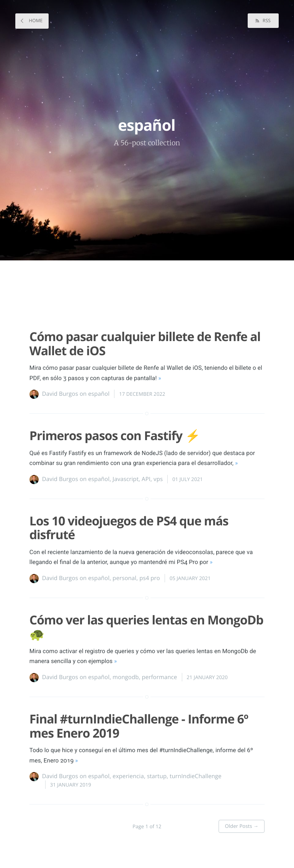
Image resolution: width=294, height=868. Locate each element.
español (99, 394)
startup (157, 776)
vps (158, 479)
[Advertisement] (143, 292)
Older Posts (242, 826)
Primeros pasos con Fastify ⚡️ (115, 436)
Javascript (126, 479)
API (146, 479)
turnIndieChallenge (195, 776)
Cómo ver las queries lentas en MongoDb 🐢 (146, 627)
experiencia (128, 776)
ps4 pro (150, 578)
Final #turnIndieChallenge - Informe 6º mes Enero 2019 (139, 726)
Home (35, 20)
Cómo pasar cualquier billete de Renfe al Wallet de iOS (145, 344)
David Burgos (60, 394)
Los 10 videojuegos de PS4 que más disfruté (129, 528)
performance (159, 677)
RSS (266, 20)
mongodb (126, 677)
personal (124, 578)
